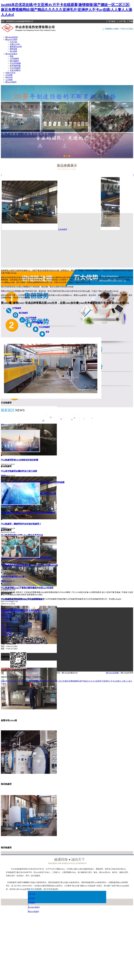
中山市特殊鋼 (15, 63)
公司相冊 (9, 75)
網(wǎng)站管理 (127, 673)
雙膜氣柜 (4, 592)
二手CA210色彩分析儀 (79, 592)
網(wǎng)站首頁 (12, 37)
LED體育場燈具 (95, 592)
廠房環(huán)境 (16, 47)
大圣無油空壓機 (30, 592)
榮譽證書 (13, 49)
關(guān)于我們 (11, 39)
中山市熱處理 (15, 68)
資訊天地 (9, 77)
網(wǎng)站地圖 (112, 673)
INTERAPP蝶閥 (64, 592)
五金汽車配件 (15, 70)
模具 (12, 56)
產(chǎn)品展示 (11, 54)
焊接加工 (12, 592)
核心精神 (13, 51)
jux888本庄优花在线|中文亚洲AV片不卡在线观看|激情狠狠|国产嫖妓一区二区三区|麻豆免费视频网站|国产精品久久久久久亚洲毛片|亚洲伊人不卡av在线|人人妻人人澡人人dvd (66, 10)
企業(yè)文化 (15, 44)
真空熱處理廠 (15, 66)
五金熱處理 (63, 229)
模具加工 (20, 592)
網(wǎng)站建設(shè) (70, 673)
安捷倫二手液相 (121, 592)
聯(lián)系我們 (11, 82)
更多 (47, 332)
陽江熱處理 (14, 61)
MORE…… (5, 475)
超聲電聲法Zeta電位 (35, 595)
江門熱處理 (14, 59)
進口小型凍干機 (108, 592)
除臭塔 (24, 595)
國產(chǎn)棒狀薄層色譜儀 (47, 592)
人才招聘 (9, 80)
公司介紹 (13, 42)
